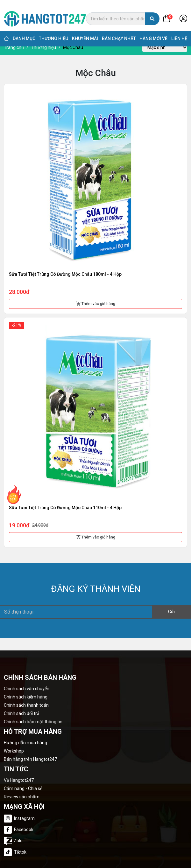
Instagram (19, 819)
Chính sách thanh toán (26, 705)
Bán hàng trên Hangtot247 (30, 759)
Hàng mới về (153, 32)
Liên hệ (179, 32)
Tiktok (15, 852)
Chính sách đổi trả (22, 713)
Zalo (13, 840)
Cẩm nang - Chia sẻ (23, 788)
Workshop (14, 751)
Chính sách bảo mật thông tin (33, 722)
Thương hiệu (53, 32)
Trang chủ (14, 47)
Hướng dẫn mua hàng (25, 743)
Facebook (19, 830)
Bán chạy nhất (119, 32)
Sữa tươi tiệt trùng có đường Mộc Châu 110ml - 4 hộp (65, 508)
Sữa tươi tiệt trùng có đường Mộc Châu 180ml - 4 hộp (65, 274)
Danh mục (24, 32)
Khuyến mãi (85, 32)
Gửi (171, 612)
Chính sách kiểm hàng (26, 697)
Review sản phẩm (22, 797)
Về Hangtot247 (19, 780)
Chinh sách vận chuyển (27, 689)
